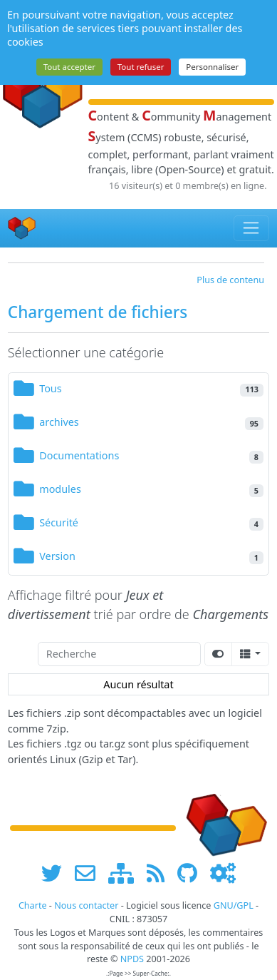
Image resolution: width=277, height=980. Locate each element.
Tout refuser (141, 67)
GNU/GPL (234, 905)
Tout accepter (69, 67)
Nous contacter (86, 905)
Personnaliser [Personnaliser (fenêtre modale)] (212, 67)
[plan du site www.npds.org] (126, 873)
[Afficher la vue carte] (219, 654)
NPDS (132, 959)
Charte (33, 905)
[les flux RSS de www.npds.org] (161, 873)
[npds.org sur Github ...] (192, 873)
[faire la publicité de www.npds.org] (90, 873)
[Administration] (223, 873)
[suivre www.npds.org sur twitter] (57, 873)
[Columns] (250, 654)
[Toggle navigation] (252, 228)
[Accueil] (22, 228)
